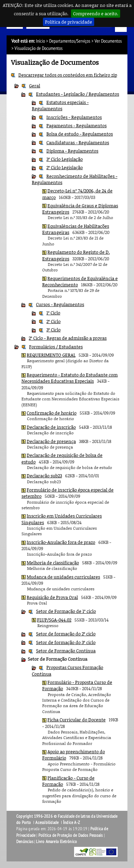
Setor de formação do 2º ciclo (66, 634)
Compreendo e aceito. (96, 14)
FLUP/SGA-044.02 (54, 620)
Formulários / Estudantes (56, 347)
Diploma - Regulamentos (72, 151)
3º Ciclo (53, 330)
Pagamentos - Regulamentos (77, 125)
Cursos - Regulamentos (60, 304)
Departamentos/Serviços (70, 41)
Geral (35, 86)
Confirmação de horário (52, 413)
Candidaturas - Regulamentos (78, 142)
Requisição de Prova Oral (52, 597)
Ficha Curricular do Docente (77, 720)
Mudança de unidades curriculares (63, 577)
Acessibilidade (47, 823)
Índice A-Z (72, 823)
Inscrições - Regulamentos (74, 117)
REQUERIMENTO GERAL (51, 355)
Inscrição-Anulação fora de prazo (61, 542)
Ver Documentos (108, 41)
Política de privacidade (69, 22)
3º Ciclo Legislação (65, 159)
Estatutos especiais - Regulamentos (60, 105)
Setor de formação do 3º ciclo (66, 642)
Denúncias (25, 842)
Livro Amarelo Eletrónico (56, 842)
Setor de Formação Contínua (66, 651)
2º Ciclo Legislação (65, 167)
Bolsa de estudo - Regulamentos (80, 134)
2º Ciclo (53, 321)
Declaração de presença (51, 441)
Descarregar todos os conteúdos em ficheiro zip (68, 75)
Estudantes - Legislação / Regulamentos (78, 94)
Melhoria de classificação (53, 563)
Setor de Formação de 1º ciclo (66, 611)
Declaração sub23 (44, 476)
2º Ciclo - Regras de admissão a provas (68, 338)
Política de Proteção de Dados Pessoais (71, 835)
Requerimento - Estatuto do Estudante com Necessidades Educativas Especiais (70, 378)
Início (41, 41)
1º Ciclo (53, 313)
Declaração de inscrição (51, 427)
